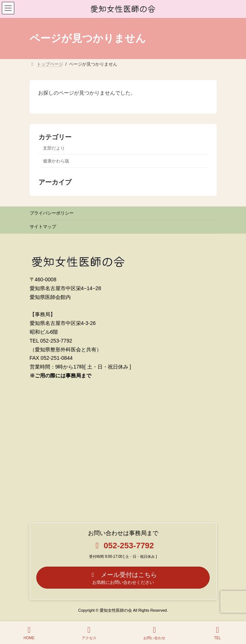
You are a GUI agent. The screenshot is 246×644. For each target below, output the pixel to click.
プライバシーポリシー (52, 213)
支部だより (54, 148)
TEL (217, 633)
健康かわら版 (56, 161)
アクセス (89, 633)
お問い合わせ (154, 633)
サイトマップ (43, 227)
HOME (29, 633)
